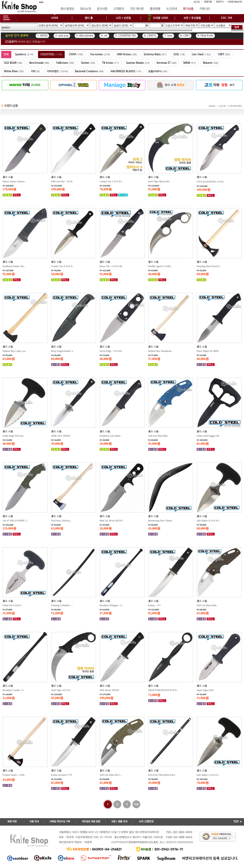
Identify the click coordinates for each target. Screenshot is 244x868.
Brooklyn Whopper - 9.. (111, 605)
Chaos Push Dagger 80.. (208, 436)
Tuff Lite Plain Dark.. (207, 605)
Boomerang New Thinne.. (161, 521)
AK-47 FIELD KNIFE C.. (15, 521)
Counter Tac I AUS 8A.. (111, 181)
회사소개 (86, 9)
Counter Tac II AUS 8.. (62, 266)
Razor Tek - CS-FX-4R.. (111, 266)
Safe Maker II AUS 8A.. (209, 521)
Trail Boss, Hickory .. (62, 521)
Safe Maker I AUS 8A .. (208, 775)
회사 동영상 (67, 9)
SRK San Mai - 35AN (62, 181)
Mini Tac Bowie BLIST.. (112, 521)
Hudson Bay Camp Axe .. (15, 351)
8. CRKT (185, 36)
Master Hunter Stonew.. (14, 181)
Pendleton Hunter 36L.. (14, 266)
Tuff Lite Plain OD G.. (111, 775)
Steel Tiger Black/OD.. (159, 181)
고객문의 (119, 9)
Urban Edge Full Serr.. (14, 436)
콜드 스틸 (8, 177)
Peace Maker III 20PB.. (208, 351)
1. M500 (42, 36)
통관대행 (155, 9)
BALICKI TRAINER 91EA (162, 775)
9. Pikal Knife (205, 36)
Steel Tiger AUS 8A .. (62, 690)
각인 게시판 (137, 9)
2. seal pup (62, 36)
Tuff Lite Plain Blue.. (158, 436)
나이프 (222, 106)
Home (212, 106)
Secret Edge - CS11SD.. (111, 351)
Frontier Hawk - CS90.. (14, 775)
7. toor (168, 36)
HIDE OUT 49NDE (61, 436)
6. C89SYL (150, 36)
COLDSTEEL (235, 106)
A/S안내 (172, 9)
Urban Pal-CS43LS (12, 605)
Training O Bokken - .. (62, 605)
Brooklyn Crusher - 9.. (14, 690)
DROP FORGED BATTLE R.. (163, 690)
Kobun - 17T (154, 605)
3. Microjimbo (85, 36)
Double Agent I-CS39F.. (160, 266)
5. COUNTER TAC (126, 36)
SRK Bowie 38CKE (109, 690)
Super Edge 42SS (205, 690)
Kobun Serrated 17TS (62, 775)
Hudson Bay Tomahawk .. (161, 351)
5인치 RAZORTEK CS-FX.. (211, 182)
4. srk (104, 36)
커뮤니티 (205, 9)
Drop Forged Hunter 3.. (63, 351)
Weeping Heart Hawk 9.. (209, 266)
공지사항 (102, 9)
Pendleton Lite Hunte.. (111, 436)
